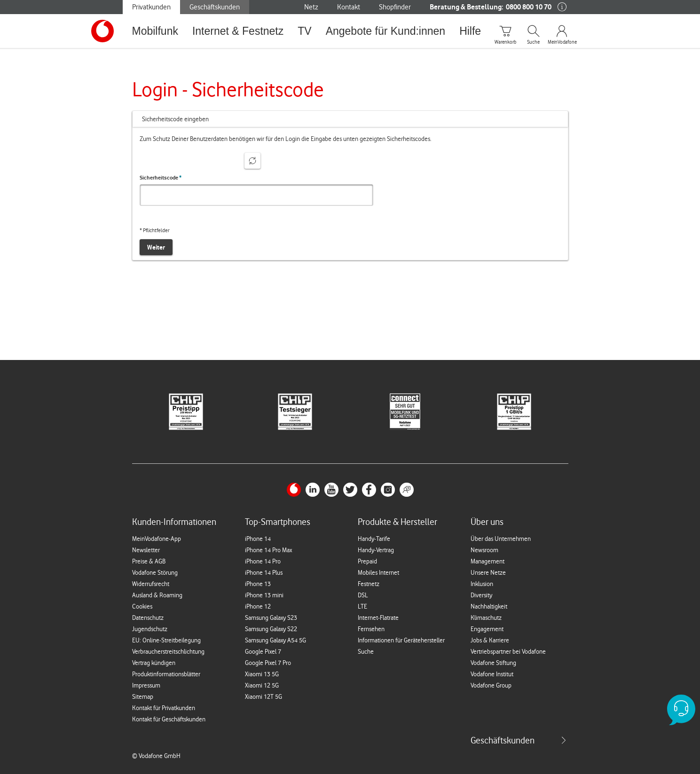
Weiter (156, 247)
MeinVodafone (562, 42)
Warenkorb (505, 42)
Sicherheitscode (161, 178)
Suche (533, 42)
